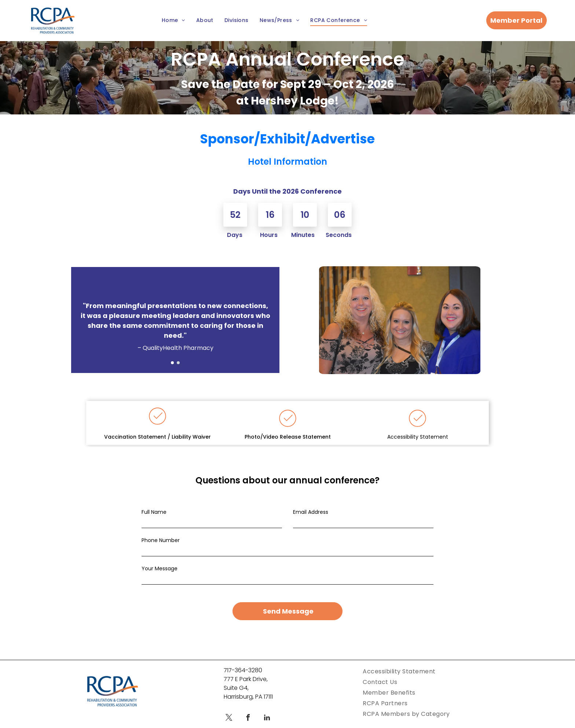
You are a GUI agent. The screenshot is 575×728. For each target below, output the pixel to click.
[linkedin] (267, 719)
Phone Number (161, 540)
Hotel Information (287, 162)
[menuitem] (173, 21)
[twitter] (229, 719)
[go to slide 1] (172, 363)
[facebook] (248, 719)
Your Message (160, 568)
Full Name (154, 512)
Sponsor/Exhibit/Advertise (287, 139)
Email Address (311, 512)
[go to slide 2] (178, 363)
